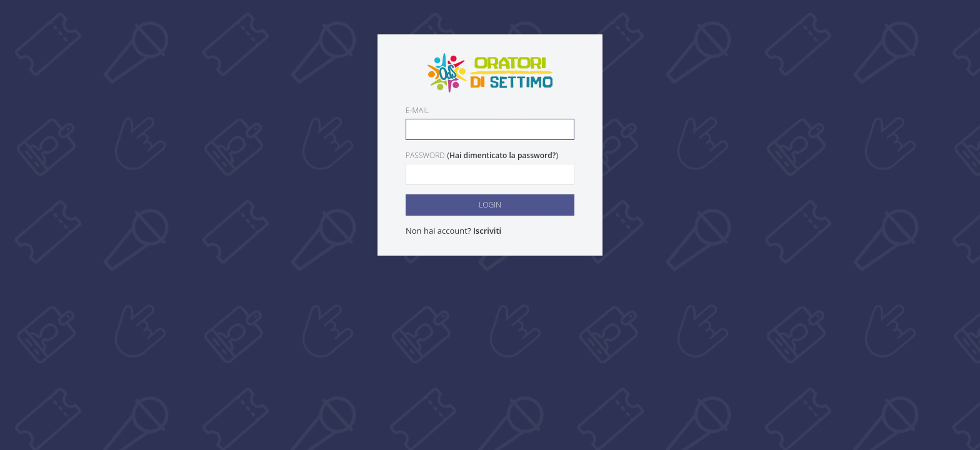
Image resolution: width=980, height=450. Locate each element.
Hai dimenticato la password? (502, 155)
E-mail (417, 110)
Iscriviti (487, 231)
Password (425, 155)
